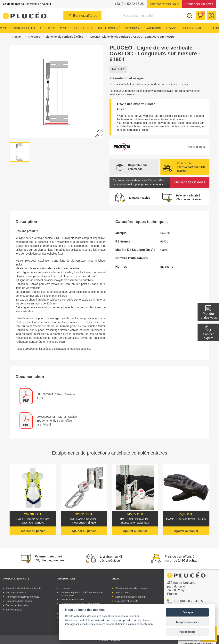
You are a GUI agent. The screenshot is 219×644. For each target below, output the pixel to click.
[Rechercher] (157, 16)
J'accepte (187, 612)
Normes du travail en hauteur (130, 597)
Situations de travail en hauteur (131, 588)
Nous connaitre (194, 28)
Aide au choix (122, 593)
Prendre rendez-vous (164, 4)
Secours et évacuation (143, 28)
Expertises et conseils (127, 601)
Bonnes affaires (85, 16)
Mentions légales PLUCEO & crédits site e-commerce (81, 594)
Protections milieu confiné (19, 601)
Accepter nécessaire (187, 622)
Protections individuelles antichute (24, 588)
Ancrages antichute (16, 593)
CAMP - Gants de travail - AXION (186, 519)
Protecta (166, 233)
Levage (171, 28)
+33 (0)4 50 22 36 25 (129, 4)
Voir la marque (197, 147)
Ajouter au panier (33, 531)
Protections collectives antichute (23, 597)
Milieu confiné (109, 28)
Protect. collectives (77, 28)
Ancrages (48, 28)
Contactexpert (208, 336)
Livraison (65, 588)
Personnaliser (187, 632)
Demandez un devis (199, 4)
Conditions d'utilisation (72, 600)
